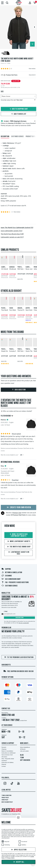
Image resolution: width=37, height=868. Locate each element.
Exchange (7, 576)
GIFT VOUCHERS (25, 760)
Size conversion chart (11, 579)
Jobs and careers (24, 751)
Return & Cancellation (7, 751)
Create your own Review (19, 508)
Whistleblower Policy (7, 802)
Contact (4, 766)
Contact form (23, 720)
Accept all (19, 862)
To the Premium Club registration (19, 657)
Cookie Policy (5, 800)
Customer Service (10, 586)
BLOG (22, 755)
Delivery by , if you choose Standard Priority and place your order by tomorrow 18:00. (18, 123)
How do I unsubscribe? (24, 623)
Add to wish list (18, 114)
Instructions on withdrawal (8, 753)
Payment (4, 747)
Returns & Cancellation (12, 573)
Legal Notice (6, 790)
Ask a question (18, 390)
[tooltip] (35, 75)
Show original (5, 473)
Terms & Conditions (7, 796)
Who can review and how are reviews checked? (16, 411)
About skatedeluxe (25, 747)
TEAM (22, 758)
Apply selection (19, 850)
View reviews (32, 69)
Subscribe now (19, 618)
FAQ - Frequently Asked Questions (15, 582)
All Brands (23, 749)
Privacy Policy (5, 798)
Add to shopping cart (19, 109)
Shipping (6, 569)
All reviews (4, 757)
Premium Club (17, 513)
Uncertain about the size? (18, 100)
